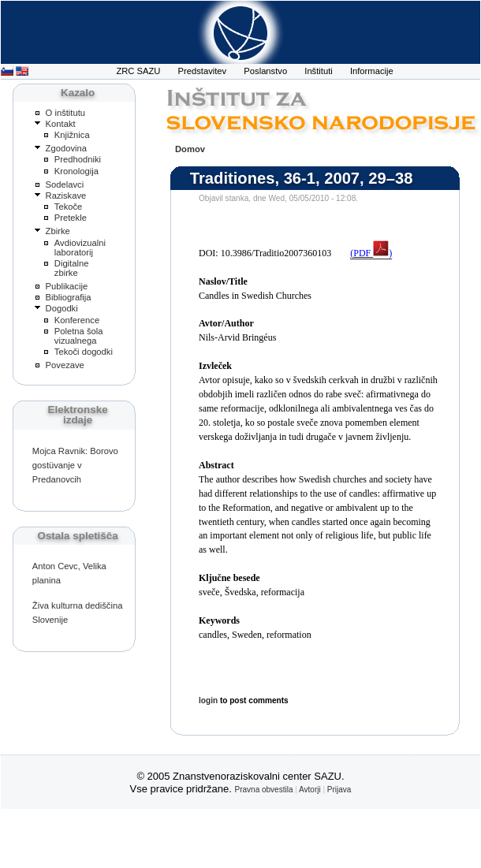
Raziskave (66, 196)
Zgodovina (66, 148)
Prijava (339, 790)
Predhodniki (78, 159)
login (208, 700)
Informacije (372, 71)
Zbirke (58, 231)
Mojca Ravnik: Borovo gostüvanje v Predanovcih (75, 465)
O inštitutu (65, 113)
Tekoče (69, 207)
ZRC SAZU (138, 71)
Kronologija (76, 171)
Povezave (65, 365)
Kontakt (61, 124)
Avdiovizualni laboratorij (80, 248)
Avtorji (310, 790)
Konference (77, 320)
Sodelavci (65, 184)
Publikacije (67, 286)
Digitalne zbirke (72, 268)
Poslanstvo (265, 71)
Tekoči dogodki (84, 352)
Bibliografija (69, 297)
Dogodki (62, 308)
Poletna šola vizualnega (79, 336)
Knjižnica (72, 135)
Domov (190, 149)
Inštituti (319, 71)
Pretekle (71, 218)
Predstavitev (203, 71)
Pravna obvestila (264, 790)
